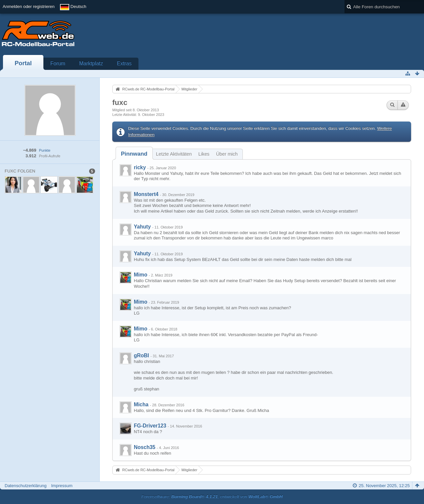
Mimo (141, 275)
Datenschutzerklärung (26, 486)
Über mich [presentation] (227, 154)
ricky (140, 167)
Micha (141, 404)
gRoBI (141, 355)
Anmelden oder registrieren (29, 6)
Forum (58, 63)
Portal (23, 63)
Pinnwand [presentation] (134, 154)
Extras (124, 63)
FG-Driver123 (150, 426)
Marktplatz (91, 63)
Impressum (62, 486)
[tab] (134, 154)
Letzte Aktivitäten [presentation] (174, 154)
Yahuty (142, 227)
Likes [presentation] (204, 154)
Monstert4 (146, 194)
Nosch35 (145, 447)
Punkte (45, 150)
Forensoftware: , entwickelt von (212, 497)
